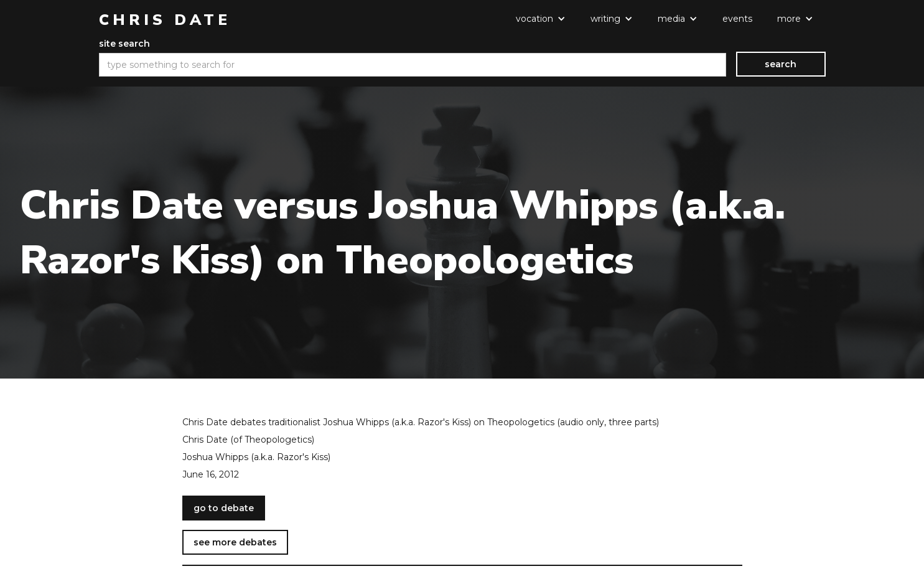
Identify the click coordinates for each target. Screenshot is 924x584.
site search (124, 44)
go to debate (224, 508)
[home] (165, 20)
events (737, 19)
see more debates (235, 542)
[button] (541, 19)
